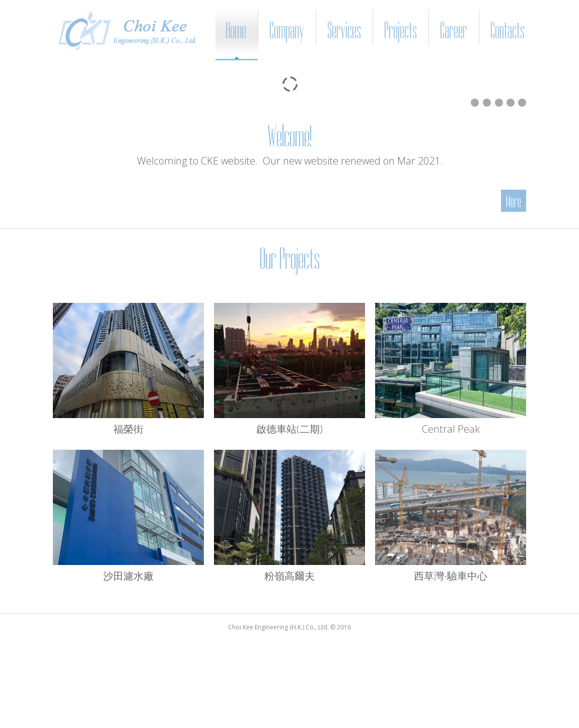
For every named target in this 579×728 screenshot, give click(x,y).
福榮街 (128, 429)
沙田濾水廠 (128, 576)
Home (236, 30)
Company (287, 30)
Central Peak (451, 429)
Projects (401, 30)
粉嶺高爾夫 (289, 576)
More (514, 201)
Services (344, 30)
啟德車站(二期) (289, 429)
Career (454, 30)
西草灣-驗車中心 (451, 576)
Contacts (508, 30)
